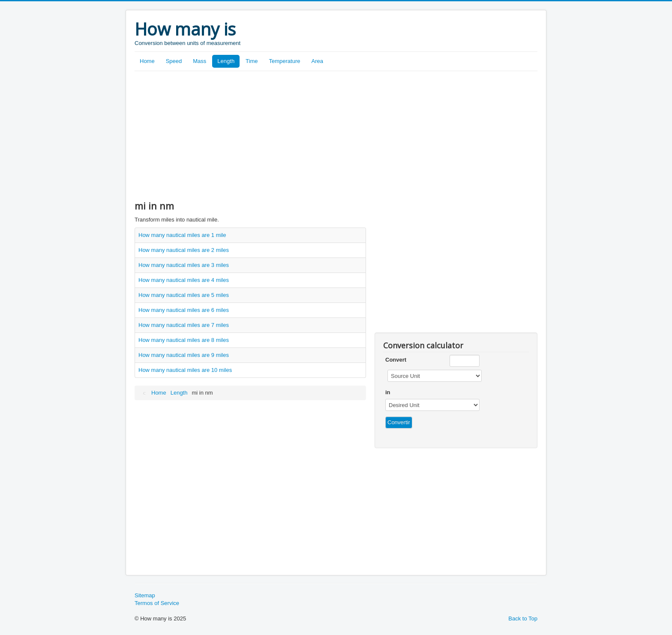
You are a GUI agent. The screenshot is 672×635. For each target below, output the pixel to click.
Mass (199, 61)
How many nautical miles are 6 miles (184, 310)
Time (252, 61)
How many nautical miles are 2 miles (184, 250)
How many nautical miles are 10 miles (185, 370)
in (388, 392)
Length (226, 61)
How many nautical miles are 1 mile (182, 235)
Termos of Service (157, 603)
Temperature (285, 61)
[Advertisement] (336, 135)
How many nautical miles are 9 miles (184, 355)
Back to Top (523, 619)
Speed (174, 61)
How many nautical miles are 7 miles (184, 325)
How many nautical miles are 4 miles (184, 280)
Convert (396, 360)
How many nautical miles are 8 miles (184, 340)
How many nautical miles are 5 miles (184, 295)
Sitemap (145, 595)
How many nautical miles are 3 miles (184, 265)
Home (147, 61)
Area (317, 61)
